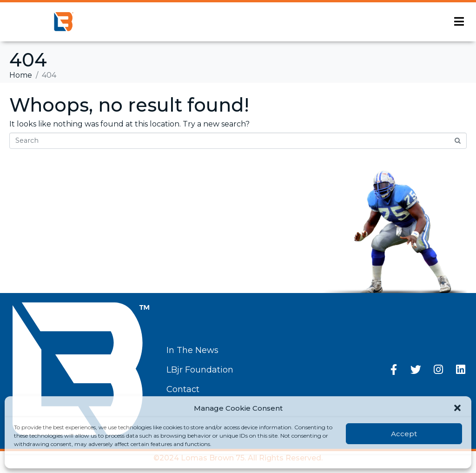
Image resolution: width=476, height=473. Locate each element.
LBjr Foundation (200, 370)
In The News (192, 350)
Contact (183, 389)
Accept (404, 434)
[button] (457, 408)
